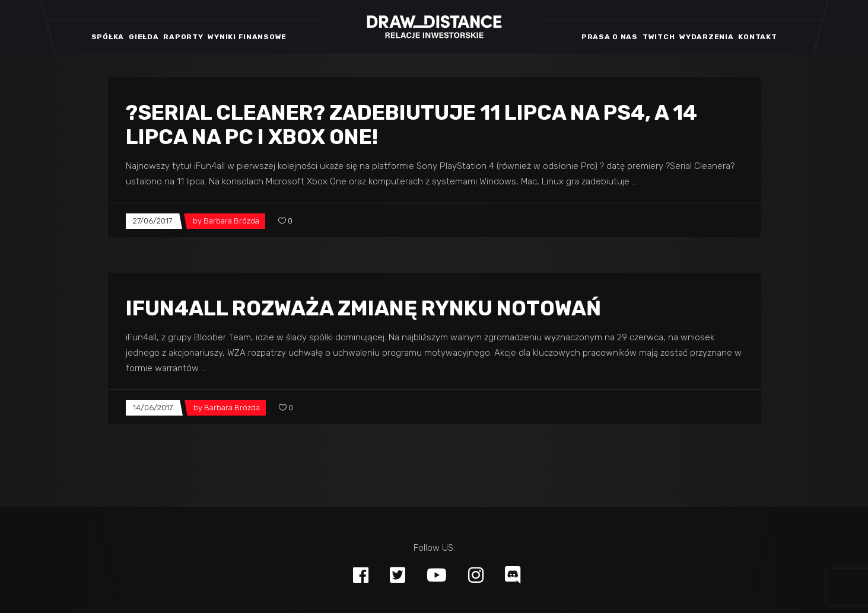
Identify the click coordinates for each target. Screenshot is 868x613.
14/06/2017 (153, 408)
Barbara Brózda (231, 221)
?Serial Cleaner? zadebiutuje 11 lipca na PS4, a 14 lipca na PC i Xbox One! (411, 125)
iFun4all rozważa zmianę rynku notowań (363, 308)
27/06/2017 (152, 221)
